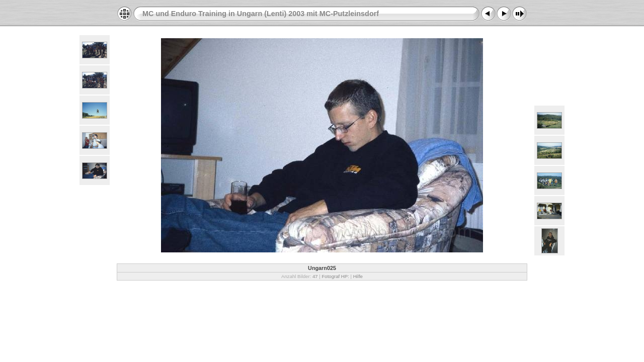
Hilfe (358, 276)
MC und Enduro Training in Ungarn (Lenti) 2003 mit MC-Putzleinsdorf (261, 14)
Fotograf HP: (335, 276)
